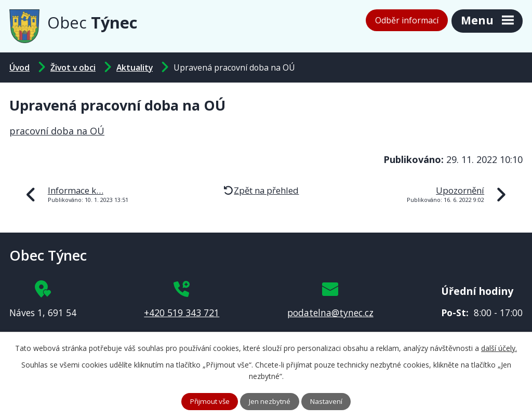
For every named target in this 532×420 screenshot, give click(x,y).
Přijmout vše (208, 401)
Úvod (19, 67)
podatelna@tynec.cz (330, 313)
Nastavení (330, 401)
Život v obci (73, 67)
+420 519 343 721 (182, 313)
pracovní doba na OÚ (57, 131)
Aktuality (135, 67)
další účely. (499, 348)
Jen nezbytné (271, 401)
